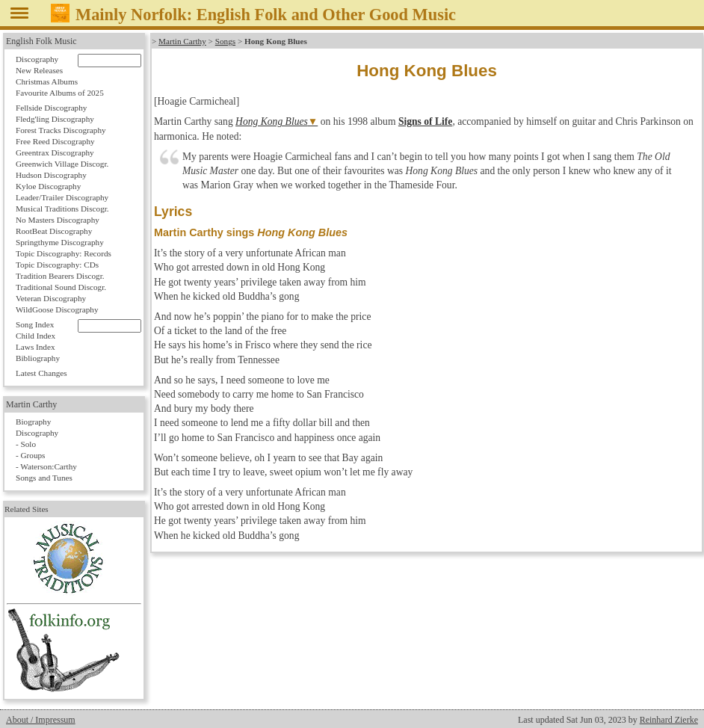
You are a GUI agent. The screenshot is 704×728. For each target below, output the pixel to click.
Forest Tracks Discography (61, 130)
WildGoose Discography (57, 309)
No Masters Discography (58, 220)
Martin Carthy (182, 41)
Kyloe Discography (48, 186)
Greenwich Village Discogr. (62, 164)
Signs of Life (426, 121)
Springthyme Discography (60, 242)
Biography (33, 422)
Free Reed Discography (55, 141)
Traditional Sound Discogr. (61, 287)
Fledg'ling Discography (55, 119)
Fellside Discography (51, 108)
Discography (37, 59)
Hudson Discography (51, 175)
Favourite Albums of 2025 (60, 93)
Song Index (35, 324)
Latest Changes (41, 373)
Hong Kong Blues (272, 121)
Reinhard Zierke (669, 720)
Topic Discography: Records (64, 253)
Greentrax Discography (55, 152)
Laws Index (35, 347)
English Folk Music (41, 41)
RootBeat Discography (54, 231)
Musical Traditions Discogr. (62, 209)
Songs (225, 41)
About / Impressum (41, 720)
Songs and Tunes (44, 478)
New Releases (39, 70)
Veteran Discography (51, 298)
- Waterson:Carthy (46, 466)
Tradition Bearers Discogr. (60, 276)
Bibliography (38, 358)
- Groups (30, 455)
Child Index (35, 336)
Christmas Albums (47, 81)
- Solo (26, 444)
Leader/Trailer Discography (62, 197)
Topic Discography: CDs (57, 265)
